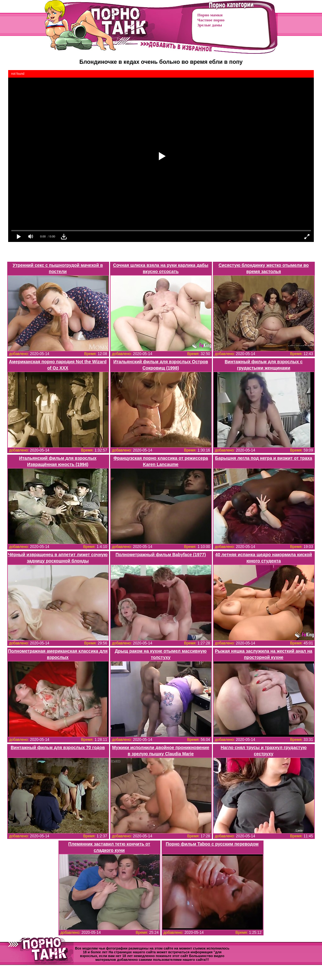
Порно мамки (210, 15)
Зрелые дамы (210, 25)
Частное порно (211, 20)
